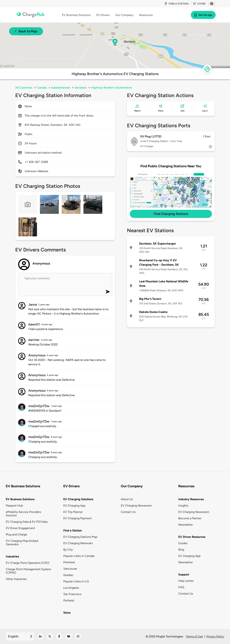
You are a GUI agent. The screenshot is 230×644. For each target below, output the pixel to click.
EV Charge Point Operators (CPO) (28, 563)
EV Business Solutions (20, 499)
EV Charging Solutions (78, 499)
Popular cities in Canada (79, 556)
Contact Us (128, 512)
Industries (12, 556)
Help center (186, 581)
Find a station (176, 4)
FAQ (181, 587)
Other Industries (16, 579)
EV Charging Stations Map (80, 537)
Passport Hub (14, 506)
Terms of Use (194, 636)
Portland (69, 600)
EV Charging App (74, 506)
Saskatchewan (61, 88)
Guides (183, 543)
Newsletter (186, 525)
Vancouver (70, 569)
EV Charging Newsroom (136, 506)
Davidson (81, 88)
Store (199, 4)
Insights (183, 506)
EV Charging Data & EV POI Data (27, 522)
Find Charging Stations (171, 214)
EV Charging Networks (78, 543)
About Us (127, 499)
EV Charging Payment (77, 518)
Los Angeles (71, 588)
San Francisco (72, 594)
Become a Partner (190, 518)
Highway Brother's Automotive (111, 88)
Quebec (68, 575)
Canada (42, 88)
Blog (181, 550)
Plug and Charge (16, 534)
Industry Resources (191, 499)
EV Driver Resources (192, 537)
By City (68, 550)
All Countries (24, 88)
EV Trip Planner (73, 512)
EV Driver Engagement (20, 528)
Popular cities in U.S (76, 581)
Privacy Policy (215, 636)
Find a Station (73, 530)
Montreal (69, 562)
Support (184, 574)
